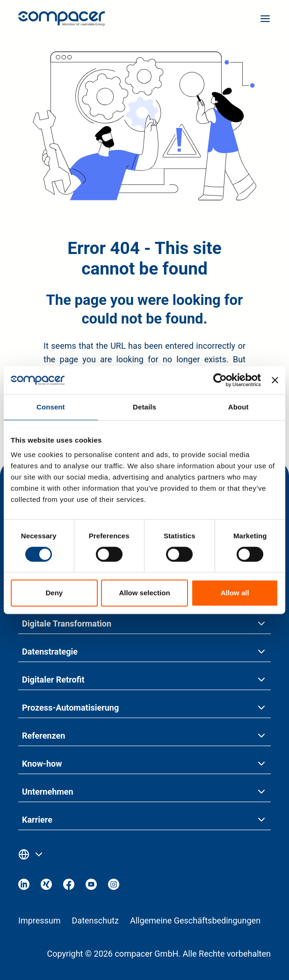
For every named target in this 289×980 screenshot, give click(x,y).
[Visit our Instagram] (114, 887)
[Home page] (62, 21)
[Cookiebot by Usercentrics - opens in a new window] (220, 380)
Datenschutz (95, 920)
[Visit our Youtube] (91, 887)
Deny (54, 593)
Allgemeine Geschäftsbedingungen (195, 920)
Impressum (40, 920)
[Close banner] (275, 380)
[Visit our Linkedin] (24, 887)
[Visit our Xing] (46, 887)
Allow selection (144, 593)
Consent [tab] (51, 407)
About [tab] (238, 407)
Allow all (235, 593)
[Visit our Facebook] (69, 887)
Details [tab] (144, 407)
